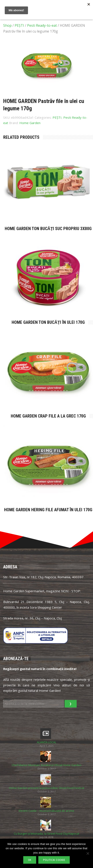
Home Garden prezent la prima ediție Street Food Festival (47, 788)
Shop (7, 25)
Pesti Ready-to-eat (42, 25)
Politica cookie (54, 860)
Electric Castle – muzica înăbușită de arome (46, 811)
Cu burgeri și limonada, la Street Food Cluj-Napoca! (46, 834)
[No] (88, 853)
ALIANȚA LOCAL (46, 742)
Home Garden (30, 123)
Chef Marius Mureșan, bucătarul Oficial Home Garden (46, 765)
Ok (30, 860)
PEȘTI (19, 25)
